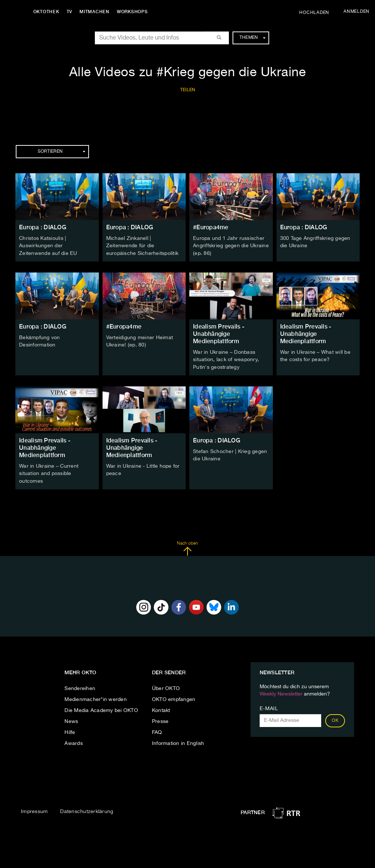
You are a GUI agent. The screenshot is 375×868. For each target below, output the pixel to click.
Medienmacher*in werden (96, 698)
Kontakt (161, 709)
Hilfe (70, 731)
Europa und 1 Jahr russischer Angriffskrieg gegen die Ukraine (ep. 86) (231, 246)
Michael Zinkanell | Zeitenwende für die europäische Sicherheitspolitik (142, 246)
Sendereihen (80, 687)
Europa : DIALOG (43, 227)
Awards (74, 742)
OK (335, 719)
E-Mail (269, 707)
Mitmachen (96, 12)
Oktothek (48, 12)
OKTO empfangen (174, 698)
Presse (160, 720)
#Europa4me (211, 227)
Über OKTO (166, 687)
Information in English (178, 742)
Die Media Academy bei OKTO (101, 709)
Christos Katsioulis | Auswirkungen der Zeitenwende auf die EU (48, 246)
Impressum (34, 809)
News (71, 720)
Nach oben (187, 546)
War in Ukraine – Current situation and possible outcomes (49, 472)
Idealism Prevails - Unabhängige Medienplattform (219, 333)
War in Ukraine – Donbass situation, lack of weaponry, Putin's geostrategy (226, 359)
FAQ (157, 731)
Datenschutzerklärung (87, 809)
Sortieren (62, 152)
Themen (253, 38)
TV (71, 12)
